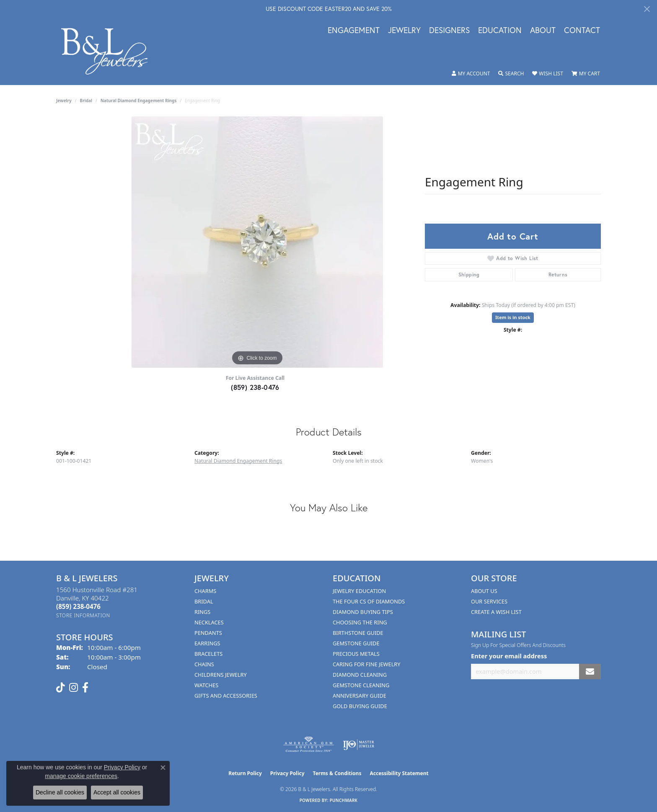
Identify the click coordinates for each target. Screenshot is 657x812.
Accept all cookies (117, 792)
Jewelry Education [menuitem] (359, 591)
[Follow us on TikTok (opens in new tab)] (61, 688)
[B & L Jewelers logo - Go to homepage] (109, 51)
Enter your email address (509, 656)
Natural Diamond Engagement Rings (139, 101)
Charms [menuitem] (205, 591)
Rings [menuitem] (202, 612)
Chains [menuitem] (204, 664)
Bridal (86, 101)
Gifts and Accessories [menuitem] (226, 696)
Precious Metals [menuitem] (356, 654)
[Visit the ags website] (309, 745)
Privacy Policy (287, 773)
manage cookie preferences (81, 776)
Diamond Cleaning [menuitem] (360, 675)
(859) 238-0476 (255, 387)
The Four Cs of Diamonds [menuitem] (369, 601)
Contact (582, 31)
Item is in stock (513, 317)
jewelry (64, 101)
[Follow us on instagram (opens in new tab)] (74, 688)
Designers (449, 31)
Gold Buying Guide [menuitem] (360, 706)
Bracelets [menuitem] (208, 654)
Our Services (489, 601)
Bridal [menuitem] (204, 601)
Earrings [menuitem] (207, 643)
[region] (257, 242)
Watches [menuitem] (206, 685)
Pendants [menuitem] (208, 633)
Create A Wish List (496, 612)
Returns (558, 275)
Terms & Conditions (337, 773)
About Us (484, 591)
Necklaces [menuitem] (209, 622)
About (543, 31)
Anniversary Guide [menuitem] (360, 696)
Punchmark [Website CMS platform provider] (344, 800)
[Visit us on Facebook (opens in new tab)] (85, 688)
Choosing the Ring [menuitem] (360, 622)
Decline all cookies (60, 792)
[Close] (647, 9)
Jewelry (404, 31)
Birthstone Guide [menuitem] (358, 633)
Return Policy (245, 773)
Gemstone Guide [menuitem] (356, 643)
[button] (471, 74)
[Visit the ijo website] (358, 745)
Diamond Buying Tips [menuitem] (363, 612)
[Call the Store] (78, 606)
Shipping (469, 275)
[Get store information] (83, 615)
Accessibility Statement (399, 773)
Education (500, 31)
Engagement (354, 31)
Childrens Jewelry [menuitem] (221, 675)
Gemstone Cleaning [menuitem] (361, 685)
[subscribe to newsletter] (590, 672)
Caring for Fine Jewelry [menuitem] (367, 664)
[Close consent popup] (163, 768)
